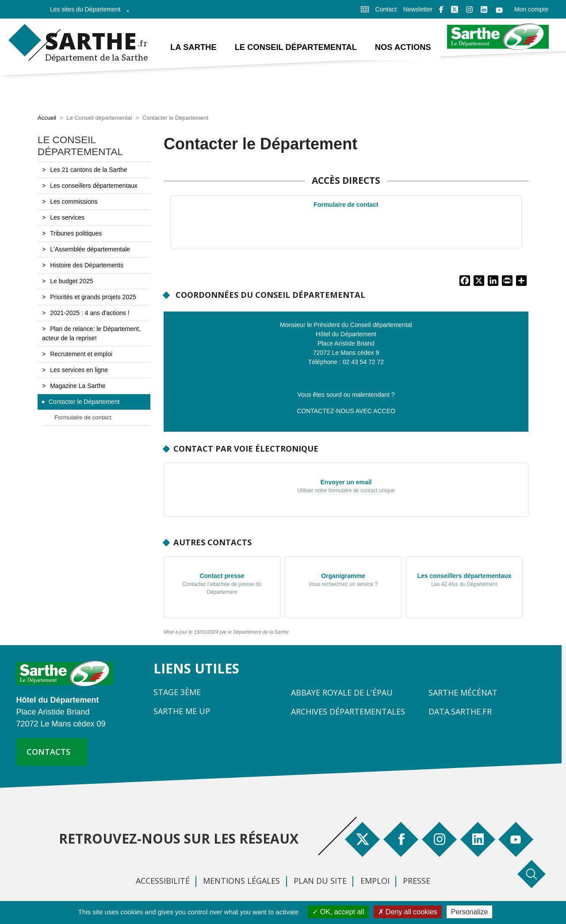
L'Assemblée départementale (90, 250)
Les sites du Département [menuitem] (87, 12)
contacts (48, 752)
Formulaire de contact (346, 205)
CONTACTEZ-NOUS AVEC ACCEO (346, 411)
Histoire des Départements (87, 266)
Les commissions (74, 202)
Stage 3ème (177, 692)
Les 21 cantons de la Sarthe (88, 170)
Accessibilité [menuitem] (163, 881)
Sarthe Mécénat (463, 693)
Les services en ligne (79, 370)
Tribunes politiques (76, 234)
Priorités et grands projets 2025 (93, 297)
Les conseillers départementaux (94, 186)
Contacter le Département (84, 402)
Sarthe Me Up (182, 711)
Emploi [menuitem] (375, 881)
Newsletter (418, 9)
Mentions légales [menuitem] (241, 881)
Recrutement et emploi (81, 354)
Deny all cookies (408, 912)
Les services (67, 218)
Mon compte (531, 9)
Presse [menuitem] (417, 881)
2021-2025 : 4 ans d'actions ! (90, 313)
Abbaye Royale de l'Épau (342, 693)
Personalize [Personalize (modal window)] (470, 912)
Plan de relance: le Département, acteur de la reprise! (91, 334)
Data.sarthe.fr (460, 712)
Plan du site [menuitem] (320, 881)
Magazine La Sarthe (78, 386)
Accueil (47, 118)
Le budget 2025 (71, 281)
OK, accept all (338, 912)
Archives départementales (348, 712)
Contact (386, 9)
